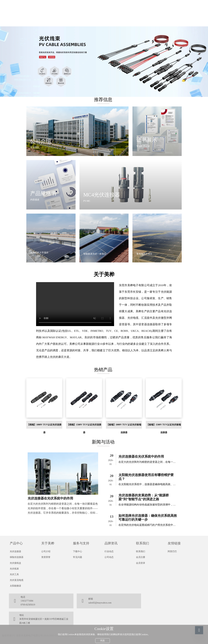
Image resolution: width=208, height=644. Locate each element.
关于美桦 (48, 543)
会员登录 (141, 563)
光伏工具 (14, 574)
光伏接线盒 (15, 563)
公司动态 (109, 557)
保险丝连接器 (17, 557)
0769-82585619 (28, 605)
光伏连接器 (15, 551)
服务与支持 (81, 543)
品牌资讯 (111, 543)
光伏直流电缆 (17, 580)
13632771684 (27, 601)
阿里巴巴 (172, 551)
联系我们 (143, 543)
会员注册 (141, 557)
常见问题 (78, 557)
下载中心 (78, 551)
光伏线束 (14, 569)
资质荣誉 (46, 557)
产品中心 (16, 543)
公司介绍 (46, 551)
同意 (103, 640)
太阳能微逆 (15, 586)
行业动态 (109, 551)
